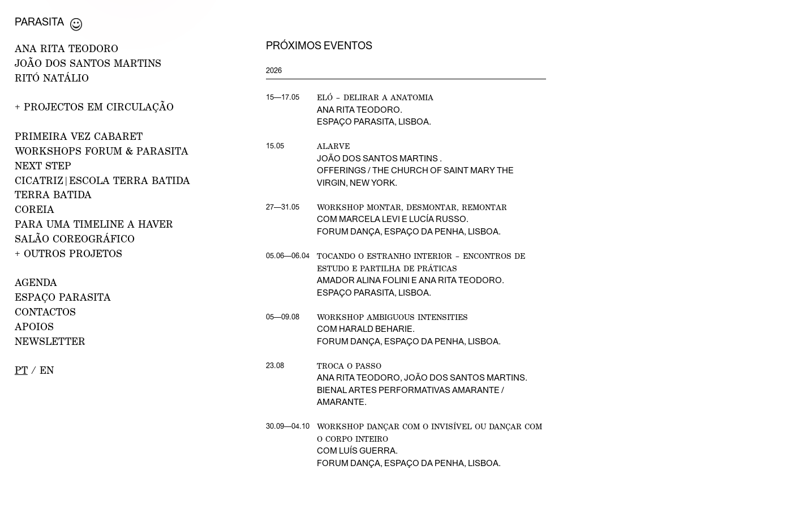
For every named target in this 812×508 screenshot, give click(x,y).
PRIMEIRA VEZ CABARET (79, 136)
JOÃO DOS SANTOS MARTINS (88, 63)
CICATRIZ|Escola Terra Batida (102, 180)
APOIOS (34, 326)
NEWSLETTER (50, 341)
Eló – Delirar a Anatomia (375, 97)
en (47, 370)
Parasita (39, 22)
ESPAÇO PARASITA (63, 297)
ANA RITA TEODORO (66, 48)
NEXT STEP (43, 166)
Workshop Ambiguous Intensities (392, 317)
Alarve (333, 146)
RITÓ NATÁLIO (52, 78)
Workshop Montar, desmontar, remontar (412, 207)
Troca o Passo (349, 366)
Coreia (35, 209)
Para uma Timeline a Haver (94, 224)
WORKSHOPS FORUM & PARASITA (102, 151)
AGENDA (36, 282)
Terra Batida (53, 195)
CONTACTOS (45, 312)
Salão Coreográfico (75, 239)
